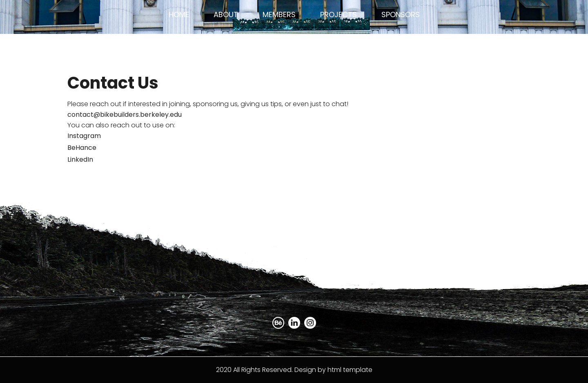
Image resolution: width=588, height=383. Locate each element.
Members (279, 14)
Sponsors (401, 14)
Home (179, 14)
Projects (339, 14)
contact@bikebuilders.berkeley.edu (125, 115)
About (226, 14)
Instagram (84, 136)
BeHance (82, 148)
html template (350, 370)
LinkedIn (80, 159)
